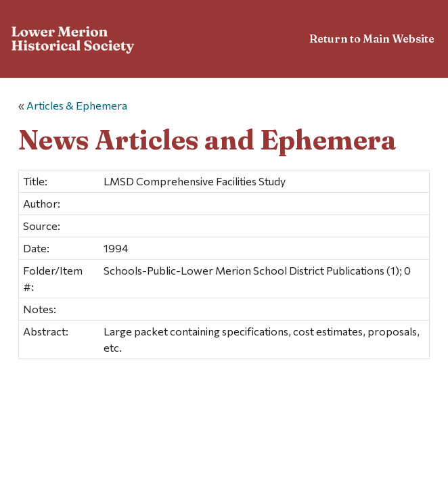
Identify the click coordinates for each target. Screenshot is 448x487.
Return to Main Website (372, 39)
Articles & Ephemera (77, 105)
